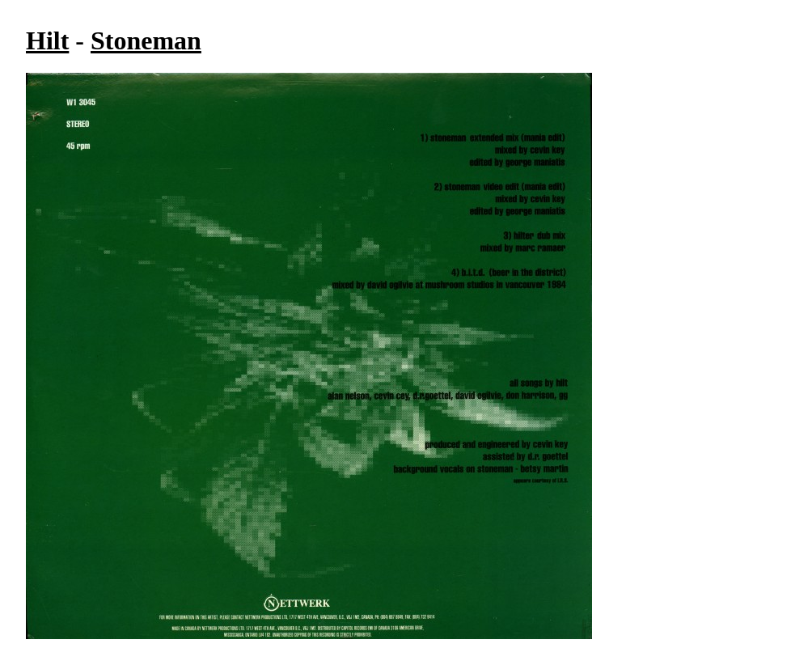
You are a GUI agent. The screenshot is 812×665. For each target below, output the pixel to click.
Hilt (47, 40)
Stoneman (146, 40)
